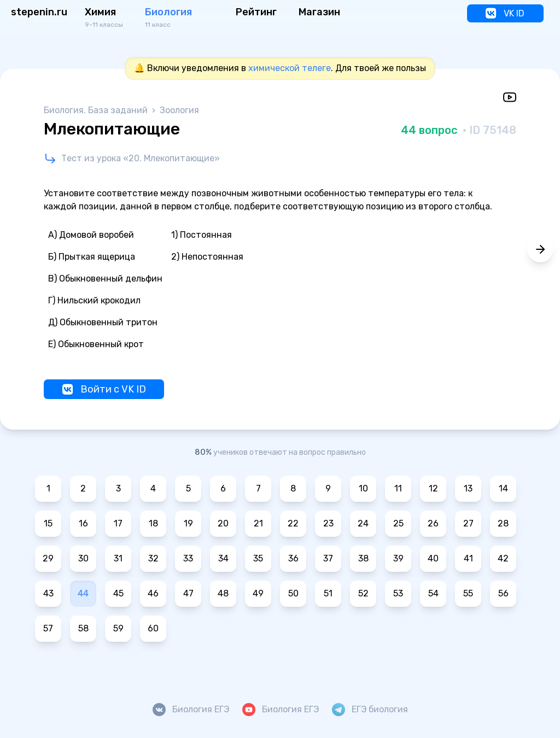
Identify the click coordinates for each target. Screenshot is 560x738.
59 (118, 628)
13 (468, 488)
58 (83, 628)
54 (433, 593)
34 (223, 558)
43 (48, 593)
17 (118, 523)
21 (258, 523)
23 (328, 523)
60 (153, 628)
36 (293, 558)
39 (398, 558)
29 (48, 558)
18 (153, 523)
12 (433, 488)
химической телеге (290, 68)
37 (328, 558)
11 (398, 488)
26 (433, 523)
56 (503, 593)
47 (188, 593)
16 (83, 523)
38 (363, 558)
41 (468, 558)
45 (118, 593)
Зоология (179, 110)
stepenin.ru (39, 12)
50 (293, 593)
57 (48, 628)
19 (188, 523)
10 (363, 488)
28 (503, 523)
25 (398, 523)
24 (363, 523)
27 (468, 523)
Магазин (319, 12)
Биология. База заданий (97, 110)
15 (48, 523)
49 (258, 593)
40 (433, 558)
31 (118, 558)
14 (503, 488)
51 (328, 593)
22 (293, 523)
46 (153, 593)
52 (363, 593)
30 (83, 558)
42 (503, 558)
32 (153, 558)
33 (188, 558)
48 (223, 593)
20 (223, 523)
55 (468, 593)
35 (258, 558)
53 (398, 593)
